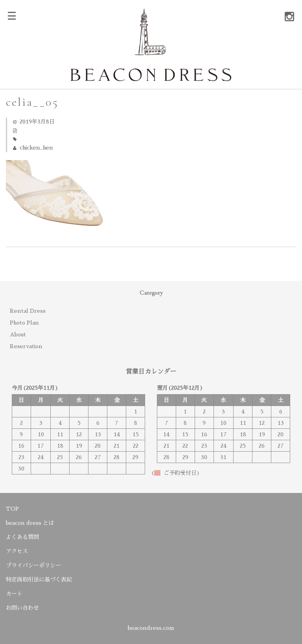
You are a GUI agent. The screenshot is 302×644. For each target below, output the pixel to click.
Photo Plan (24, 323)
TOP (12, 509)
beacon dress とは (30, 523)
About (18, 334)
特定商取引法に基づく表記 (39, 579)
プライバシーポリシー (33, 565)
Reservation (26, 346)
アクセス (17, 551)
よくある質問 (22, 537)
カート (14, 594)
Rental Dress (28, 311)
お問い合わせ (22, 608)
